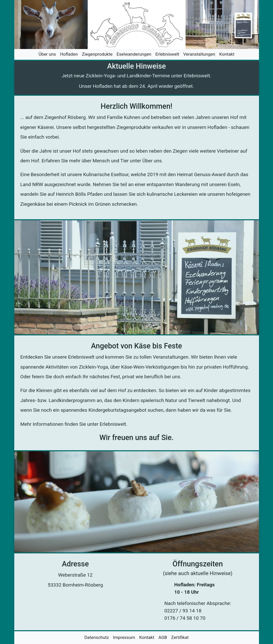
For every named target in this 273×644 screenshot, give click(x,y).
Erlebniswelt (167, 54)
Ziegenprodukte (97, 54)
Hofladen (69, 54)
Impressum (124, 637)
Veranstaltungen (199, 54)
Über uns (47, 54)
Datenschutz (97, 637)
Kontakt (227, 54)
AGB (163, 637)
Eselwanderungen (134, 54)
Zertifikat (180, 637)
